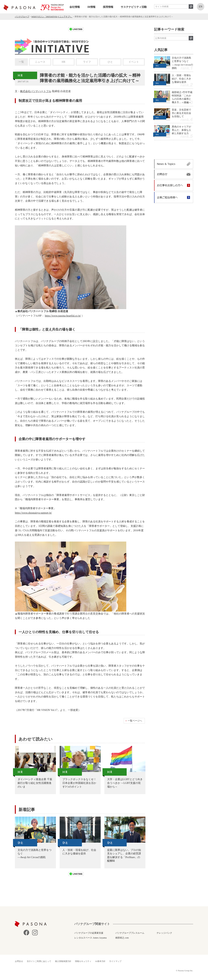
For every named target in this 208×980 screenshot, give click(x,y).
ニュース (40, 62)
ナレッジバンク (164, 933)
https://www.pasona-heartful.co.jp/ (63, 316)
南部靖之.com (122, 938)
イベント (134, 62)
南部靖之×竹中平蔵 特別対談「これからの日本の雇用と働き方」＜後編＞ (182, 97)
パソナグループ (22, 17)
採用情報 (108, 7)
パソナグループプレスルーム (130, 933)
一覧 (21, 62)
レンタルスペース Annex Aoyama (90, 938)
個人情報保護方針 (63, 961)
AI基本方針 (100, 961)
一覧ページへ (135, 721)
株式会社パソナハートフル (36, 91)
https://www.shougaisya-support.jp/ (33, 513)
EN (201, 7)
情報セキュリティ (83, 961)
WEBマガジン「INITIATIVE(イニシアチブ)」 (52, 17)
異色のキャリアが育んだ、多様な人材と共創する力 (181, 130)
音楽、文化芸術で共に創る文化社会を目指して (181, 113)
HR (63, 62)
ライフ (87, 62)
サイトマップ (115, 961)
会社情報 (75, 7)
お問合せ (19, 961)
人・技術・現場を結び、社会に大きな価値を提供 (181, 79)
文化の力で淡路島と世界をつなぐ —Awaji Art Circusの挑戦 (182, 63)
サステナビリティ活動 (134, 7)
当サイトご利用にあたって (39, 961)
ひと (110, 62)
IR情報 (91, 7)
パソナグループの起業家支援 (89, 933)
